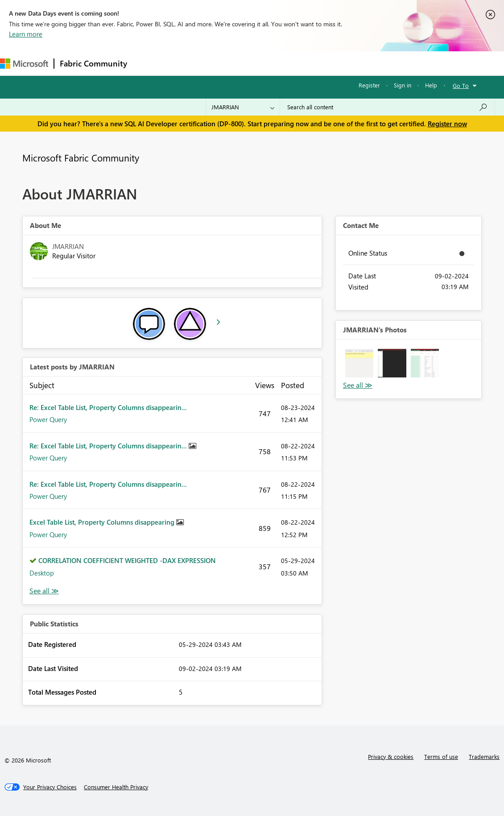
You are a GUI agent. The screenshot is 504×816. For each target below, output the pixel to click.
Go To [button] (461, 85)
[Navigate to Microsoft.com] (24, 64)
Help (431, 85)
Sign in (403, 85)
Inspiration (187, 63)
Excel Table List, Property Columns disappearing (103, 522)
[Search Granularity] (243, 107)
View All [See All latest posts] (44, 591)
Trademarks (484, 756)
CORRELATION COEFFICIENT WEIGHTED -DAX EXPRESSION (127, 560)
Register (369, 85)
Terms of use (441, 756)
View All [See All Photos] (358, 385)
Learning (337, 63)
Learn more (26, 34)
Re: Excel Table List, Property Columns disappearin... (108, 407)
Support (375, 63)
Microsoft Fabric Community (81, 157)
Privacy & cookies (391, 756)
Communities (263, 63)
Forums (147, 63)
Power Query (48, 419)
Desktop (42, 573)
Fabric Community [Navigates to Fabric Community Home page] (93, 63)
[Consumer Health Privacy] (116, 787)
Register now (447, 124)
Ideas (223, 63)
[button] (359, 363)
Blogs (303, 63)
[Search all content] (387, 107)
